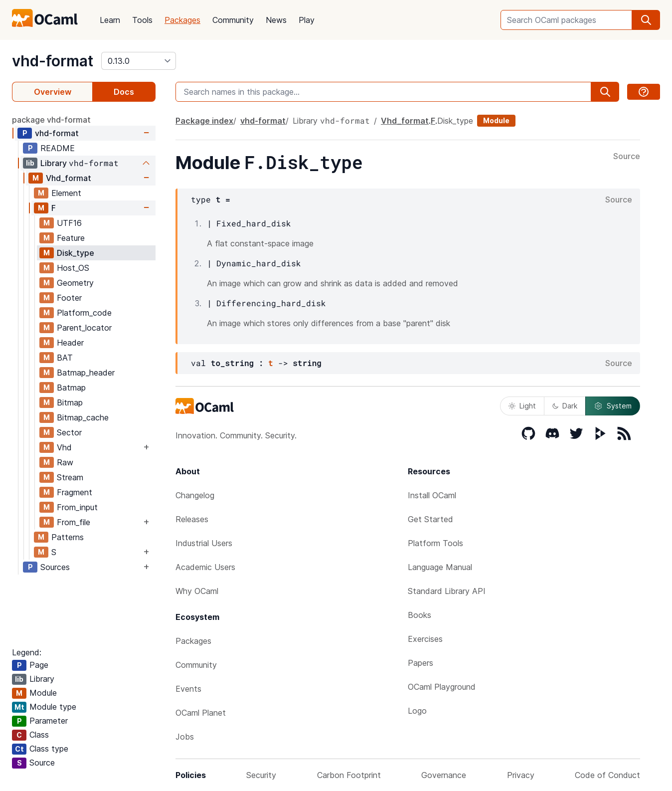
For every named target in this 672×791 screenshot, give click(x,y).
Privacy (521, 775)
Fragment (75, 492)
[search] (646, 20)
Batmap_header (86, 373)
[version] (139, 61)
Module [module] (496, 120)
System (613, 406)
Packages (182, 20)
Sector (69, 432)
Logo (417, 711)
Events (188, 689)
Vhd (64, 447)
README (58, 148)
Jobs (185, 737)
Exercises (425, 639)
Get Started (430, 519)
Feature (71, 238)
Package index (204, 121)
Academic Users (205, 567)
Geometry (75, 283)
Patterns (68, 537)
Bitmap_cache (83, 417)
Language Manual (440, 567)
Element (66, 193)
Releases (192, 519)
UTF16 (69, 223)
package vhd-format (51, 120)
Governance (444, 775)
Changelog (195, 495)
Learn (110, 20)
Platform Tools (435, 543)
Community (233, 20)
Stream (70, 477)
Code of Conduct (607, 775)
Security (261, 775)
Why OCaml (197, 591)
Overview (53, 92)
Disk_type (76, 253)
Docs (124, 92)
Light (522, 406)
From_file (74, 522)
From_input (77, 507)
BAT (65, 358)
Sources (55, 567)
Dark (565, 406)
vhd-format (53, 61)
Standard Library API (447, 591)
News (276, 20)
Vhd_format (69, 178)
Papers (420, 663)
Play (307, 20)
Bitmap (70, 402)
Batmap (71, 388)
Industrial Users (204, 543)
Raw (65, 462)
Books (420, 615)
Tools (142, 20)
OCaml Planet (201, 713)
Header (70, 343)
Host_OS (73, 268)
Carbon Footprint (349, 775)
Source (627, 157)
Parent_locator (84, 328)
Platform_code (84, 313)
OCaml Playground (442, 687)
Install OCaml (432, 495)
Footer (69, 298)
